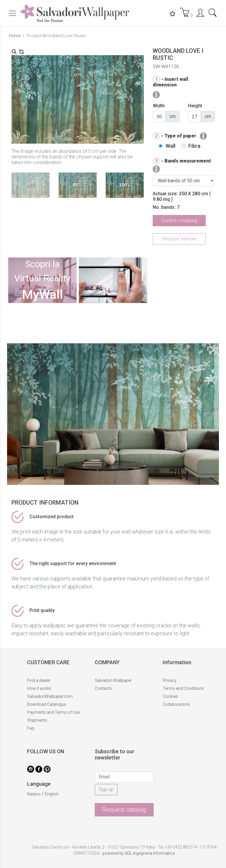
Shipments (37, 720)
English (52, 794)
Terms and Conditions (183, 688)
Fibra (194, 146)
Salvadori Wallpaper (113, 680)
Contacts (103, 688)
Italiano (34, 794)
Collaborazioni (176, 704)
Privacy (170, 680)
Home (15, 36)
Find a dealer (39, 680)
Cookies (170, 696)
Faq (31, 728)
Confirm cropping (179, 220)
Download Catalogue (46, 704)
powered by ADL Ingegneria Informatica (139, 853)
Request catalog (124, 810)
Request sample (179, 239)
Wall (170, 146)
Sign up (106, 789)
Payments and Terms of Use (53, 712)
